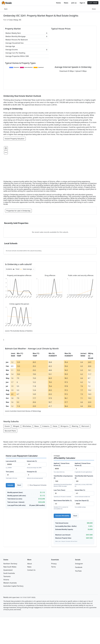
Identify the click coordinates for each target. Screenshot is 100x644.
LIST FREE (93, 3)
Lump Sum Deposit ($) (84, 504)
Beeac (37, 426)
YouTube (78, 571)
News (66, 3)
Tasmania (7, 576)
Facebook (79, 567)
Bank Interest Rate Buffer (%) (63, 505)
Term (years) (16, 475)
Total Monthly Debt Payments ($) (84, 481)
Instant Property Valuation (15, 139)
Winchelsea (27, 426)
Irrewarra (46, 426)
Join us (74, 3)
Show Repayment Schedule (37, 485)
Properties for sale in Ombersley (18, 211)
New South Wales (10, 567)
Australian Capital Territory (13, 586)
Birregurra (64, 426)
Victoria (6, 580)
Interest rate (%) (37, 465)
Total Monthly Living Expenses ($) (63, 481)
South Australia (9, 573)
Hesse (55, 426)
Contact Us (31, 570)
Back (6, 9)
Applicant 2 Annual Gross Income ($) (84, 468)
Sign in (82, 3)
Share (94, 9)
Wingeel (16, 426)
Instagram (79, 564)
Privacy (54, 564)
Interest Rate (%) (84, 493)
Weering (75, 426)
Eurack (7, 426)
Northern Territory (10, 564)
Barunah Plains (10, 431)
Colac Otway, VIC (15, 20)
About (30, 564)
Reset (19, 485)
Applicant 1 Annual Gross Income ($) (63, 468)
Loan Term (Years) (63, 493)
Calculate (10, 485)
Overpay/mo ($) (37, 475)
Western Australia (10, 583)
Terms (53, 567)
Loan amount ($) (16, 465)
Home (58, 3)
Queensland (8, 570)
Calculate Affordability (62, 516)
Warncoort (85, 426)
